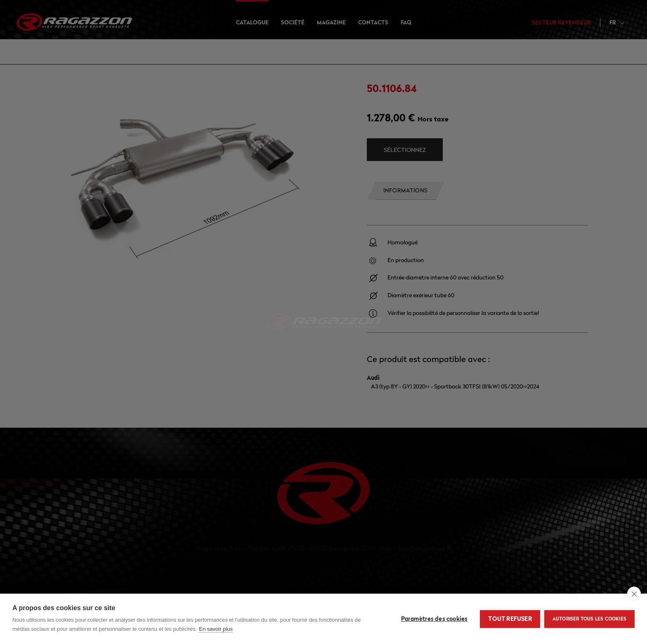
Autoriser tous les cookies (589, 619)
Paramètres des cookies (434, 619)
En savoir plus (216, 629)
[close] (634, 594)
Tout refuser (510, 619)
